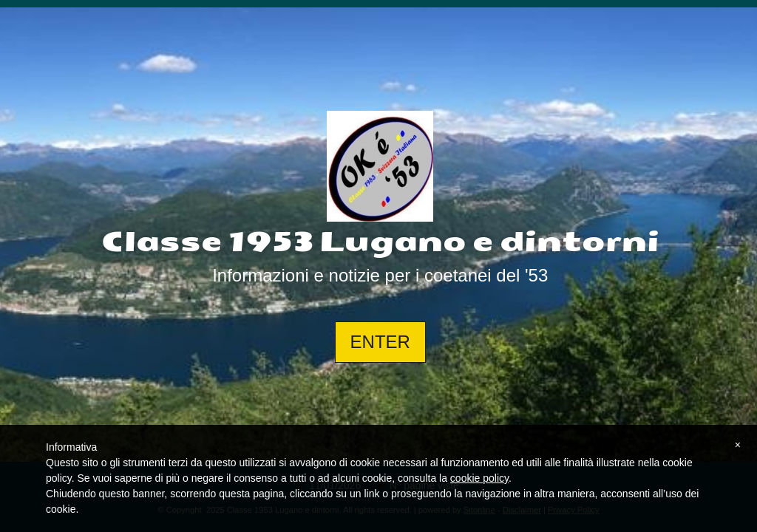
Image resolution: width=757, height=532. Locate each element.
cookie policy (479, 478)
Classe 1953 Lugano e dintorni (380, 242)
